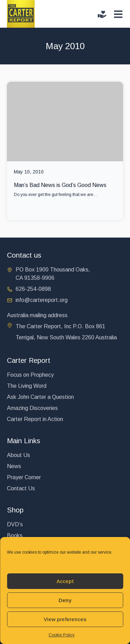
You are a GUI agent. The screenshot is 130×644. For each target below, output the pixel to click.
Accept (65, 581)
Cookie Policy (62, 635)
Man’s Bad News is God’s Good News (60, 185)
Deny (65, 600)
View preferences (65, 619)
